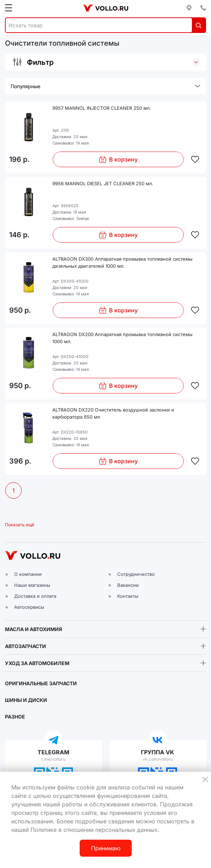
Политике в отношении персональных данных (94, 830)
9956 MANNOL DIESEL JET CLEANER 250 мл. (103, 183)
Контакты (128, 596)
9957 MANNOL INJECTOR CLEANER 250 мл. (102, 108)
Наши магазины (32, 585)
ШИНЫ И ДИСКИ (26, 700)
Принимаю (106, 848)
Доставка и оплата (35, 596)
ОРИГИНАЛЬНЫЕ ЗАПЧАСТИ (41, 683)
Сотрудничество (136, 574)
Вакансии (128, 585)
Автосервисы (29, 607)
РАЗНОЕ (15, 717)
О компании (28, 574)
